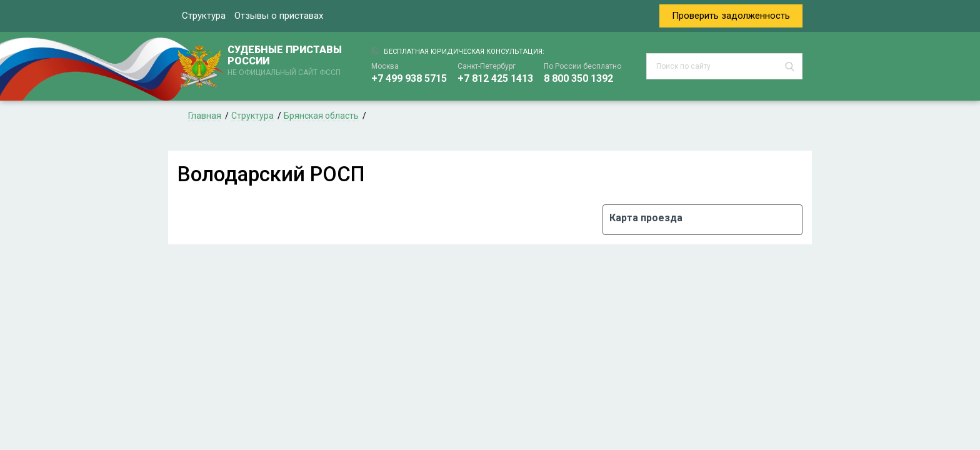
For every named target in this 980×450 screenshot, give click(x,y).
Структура (204, 16)
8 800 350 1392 (578, 78)
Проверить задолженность (731, 16)
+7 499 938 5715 (409, 78)
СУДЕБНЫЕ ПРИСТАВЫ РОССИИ (287, 61)
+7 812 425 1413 (495, 78)
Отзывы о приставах (279, 16)
